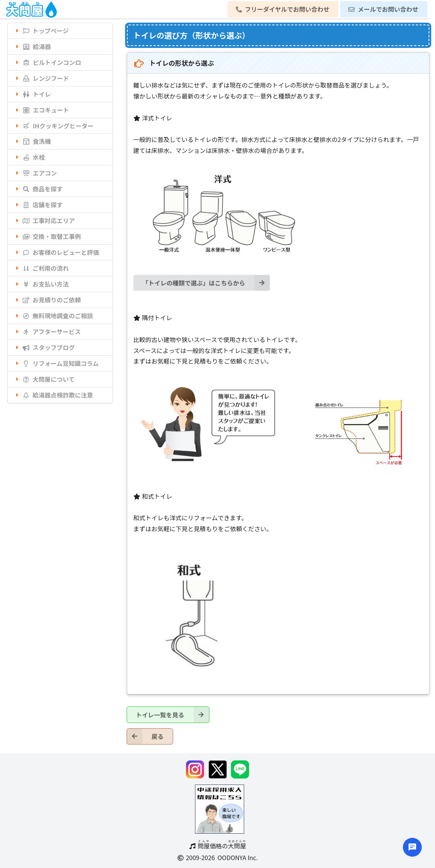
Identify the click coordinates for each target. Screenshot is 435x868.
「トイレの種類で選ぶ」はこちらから (206, 283)
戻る (145, 736)
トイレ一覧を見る (173, 715)
